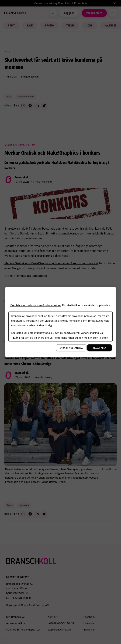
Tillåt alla (99, 348)
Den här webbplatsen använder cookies (36, 305)
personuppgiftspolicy (41, 333)
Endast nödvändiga (71, 348)
